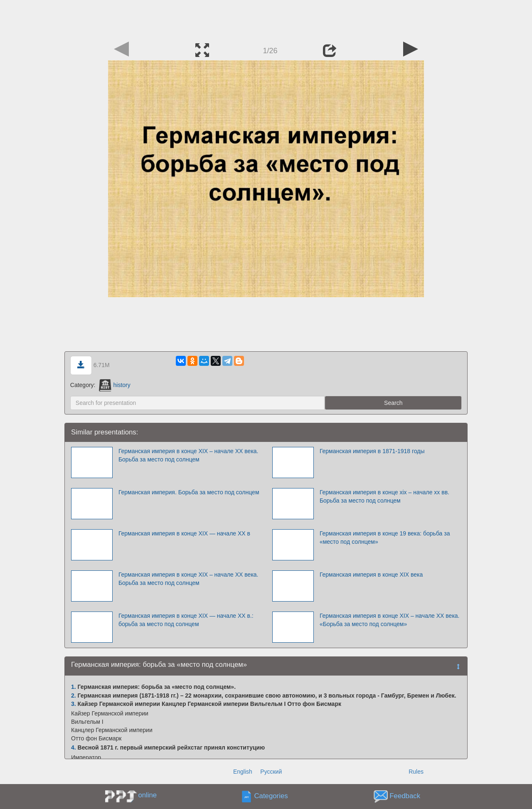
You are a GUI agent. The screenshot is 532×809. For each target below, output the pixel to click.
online (147, 795)
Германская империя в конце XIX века (371, 575)
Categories (271, 796)
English (243, 772)
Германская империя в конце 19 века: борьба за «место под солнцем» (385, 538)
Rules (416, 772)
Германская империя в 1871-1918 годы (372, 451)
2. (74, 696)
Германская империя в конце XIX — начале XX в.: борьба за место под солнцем (186, 620)
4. (74, 747)
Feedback (405, 796)
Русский (271, 772)
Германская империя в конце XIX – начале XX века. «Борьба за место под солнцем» (390, 620)
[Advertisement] (266, 19)
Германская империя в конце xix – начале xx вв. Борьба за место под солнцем (384, 496)
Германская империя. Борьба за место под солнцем (189, 492)
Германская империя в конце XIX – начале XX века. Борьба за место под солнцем (188, 455)
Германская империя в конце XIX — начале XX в (184, 533)
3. (74, 704)
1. (74, 687)
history (115, 385)
